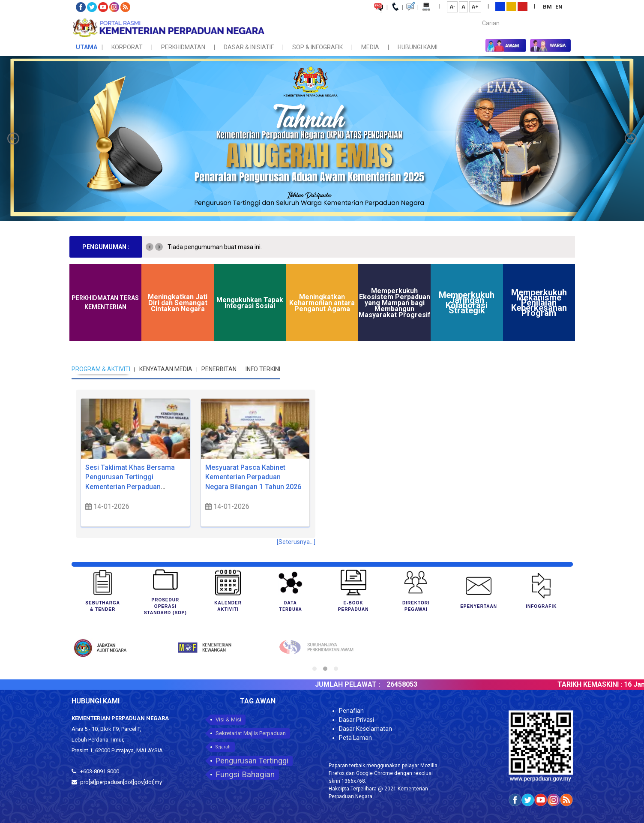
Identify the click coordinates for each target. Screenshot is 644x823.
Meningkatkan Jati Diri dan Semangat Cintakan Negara (178, 303)
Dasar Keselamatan (365, 729)
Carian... (478, 16)
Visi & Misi (228, 719)
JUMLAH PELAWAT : (360, 684)
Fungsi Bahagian (245, 774)
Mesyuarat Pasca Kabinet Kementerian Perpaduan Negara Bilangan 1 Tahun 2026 (253, 477)
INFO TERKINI (263, 369)
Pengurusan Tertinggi (252, 761)
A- (452, 7)
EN (559, 7)
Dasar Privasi (356, 720)
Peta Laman (355, 738)
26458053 (415, 684)
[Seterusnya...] (296, 542)
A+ (475, 7)
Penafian (351, 711)
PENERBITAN (219, 369)
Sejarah (223, 747)
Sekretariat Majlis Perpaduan (251, 733)
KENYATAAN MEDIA (166, 369)
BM (548, 7)
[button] (13, 138)
